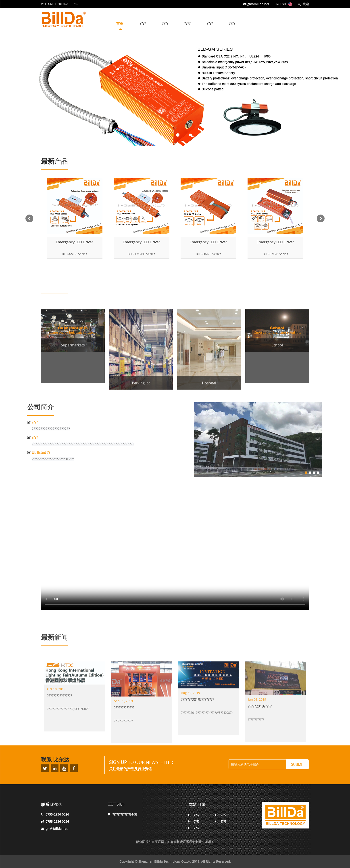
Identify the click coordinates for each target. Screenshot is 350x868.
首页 (121, 23)
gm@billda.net (256, 4)
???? (76, 4)
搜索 (303, 4)
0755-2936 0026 (57, 814)
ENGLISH (280, 4)
